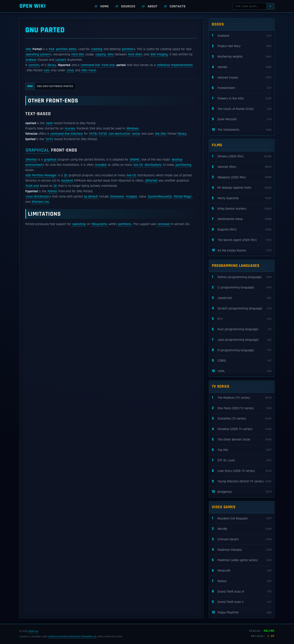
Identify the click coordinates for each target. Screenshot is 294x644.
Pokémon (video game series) (242, 560)
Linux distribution (37, 197)
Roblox (242, 581)
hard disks (135, 54)
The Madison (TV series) (242, 398)
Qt (66, 175)
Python (52, 191)
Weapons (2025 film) (242, 177)
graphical (50, 160)
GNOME (135, 160)
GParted (31, 160)
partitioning (183, 165)
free (52, 49)
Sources (128, 6)
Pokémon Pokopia (242, 550)
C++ (242, 319)
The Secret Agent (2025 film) (242, 240)
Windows (132, 128)
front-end (108, 65)
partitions (125, 224)
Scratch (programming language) (242, 308)
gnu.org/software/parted (49, 86)
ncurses (70, 128)
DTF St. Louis (242, 460)
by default (91, 197)
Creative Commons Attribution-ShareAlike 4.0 (72, 636)
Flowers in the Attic (242, 99)
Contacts (178, 6)
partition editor (66, 49)
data (111, 54)
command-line (90, 65)
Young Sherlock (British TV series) (242, 481)
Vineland (242, 36)
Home (105, 6)
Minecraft (242, 571)
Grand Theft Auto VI (242, 592)
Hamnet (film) (242, 167)
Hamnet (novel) (242, 78)
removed (164, 224)
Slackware (117, 197)
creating (97, 49)
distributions (153, 165)
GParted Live (40, 202)
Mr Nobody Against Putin (242, 188)
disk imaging (159, 54)
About (153, 6)
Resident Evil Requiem (242, 518)
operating (79, 224)
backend (67, 181)
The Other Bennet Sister (242, 440)
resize (136, 134)
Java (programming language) (242, 340)
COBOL (242, 361)
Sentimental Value (242, 219)
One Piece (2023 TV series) (242, 408)
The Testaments (242, 130)
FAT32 (103, 134)
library (52, 65)
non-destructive (119, 134)
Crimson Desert (242, 539)
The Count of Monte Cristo (242, 109)
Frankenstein (242, 88)
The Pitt (242, 450)
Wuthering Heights (242, 57)
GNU (28, 49)
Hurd (92, 70)
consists (34, 65)
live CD (138, 165)
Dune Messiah (242, 119)
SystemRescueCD (160, 197)
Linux (70, 70)
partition (128, 49)
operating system (38, 54)
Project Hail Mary (242, 46)
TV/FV (49, 139)
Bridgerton (242, 492)
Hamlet (242, 67)
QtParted (151, 181)
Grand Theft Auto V (242, 602)
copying (101, 54)
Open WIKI (33, 6)
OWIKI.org (33, 631)
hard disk (78, 54)
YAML (242, 371)
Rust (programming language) (242, 329)
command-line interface (66, 134)
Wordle (242, 529)
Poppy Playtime (242, 613)
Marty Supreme (242, 198)
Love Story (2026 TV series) (242, 471)
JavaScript (242, 298)
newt (49, 123)
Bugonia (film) (242, 230)
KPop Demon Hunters (242, 209)
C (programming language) (242, 288)
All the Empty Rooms (242, 250)
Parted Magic (183, 197)
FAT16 (93, 134)
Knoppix (132, 197)
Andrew (31, 60)
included (101, 165)
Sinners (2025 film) (242, 156)
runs (47, 70)
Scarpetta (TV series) (242, 419)
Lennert (61, 60)
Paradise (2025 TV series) (242, 429)
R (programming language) (242, 350)
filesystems (99, 224)
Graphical (37, 150)
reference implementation (175, 65)
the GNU (161, 134)
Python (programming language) (242, 277)
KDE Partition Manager (41, 175)
